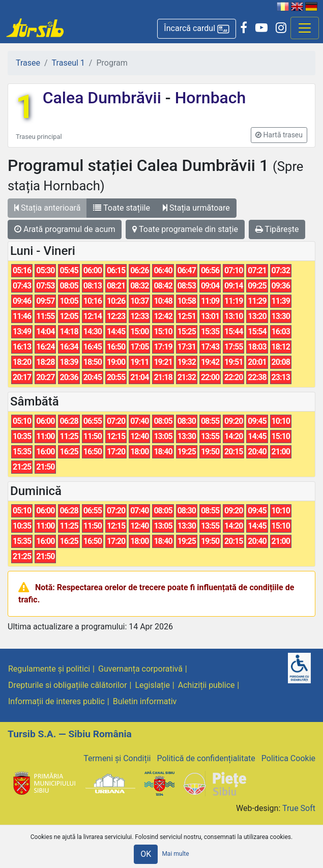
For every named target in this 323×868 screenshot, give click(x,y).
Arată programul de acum (65, 229)
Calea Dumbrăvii (104, 98)
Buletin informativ (145, 701)
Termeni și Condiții (117, 758)
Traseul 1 (68, 63)
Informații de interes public (56, 701)
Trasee (28, 63)
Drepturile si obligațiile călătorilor (68, 685)
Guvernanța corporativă (140, 669)
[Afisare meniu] (305, 28)
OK (146, 854)
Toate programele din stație (185, 229)
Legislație (153, 685)
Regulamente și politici (49, 669)
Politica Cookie (288, 758)
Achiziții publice (207, 685)
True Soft (299, 808)
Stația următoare (196, 208)
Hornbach (209, 98)
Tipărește (277, 229)
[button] (197, 29)
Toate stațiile (122, 208)
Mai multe (175, 854)
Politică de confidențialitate (206, 758)
